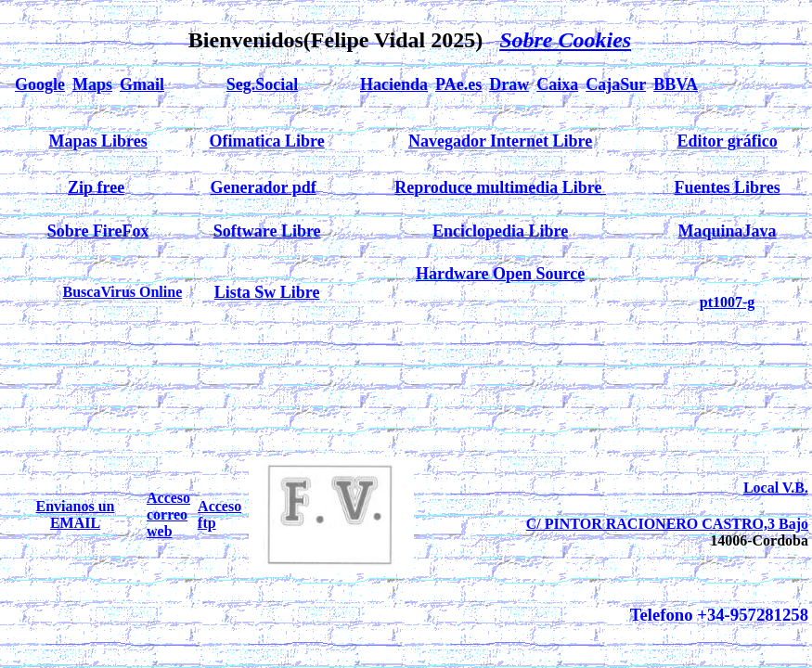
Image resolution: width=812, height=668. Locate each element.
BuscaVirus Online (122, 292)
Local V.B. (776, 488)
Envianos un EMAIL (76, 514)
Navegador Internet (481, 141)
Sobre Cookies (565, 40)
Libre (573, 141)
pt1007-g (728, 302)
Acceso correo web (168, 514)
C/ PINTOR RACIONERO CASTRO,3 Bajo (667, 524)
